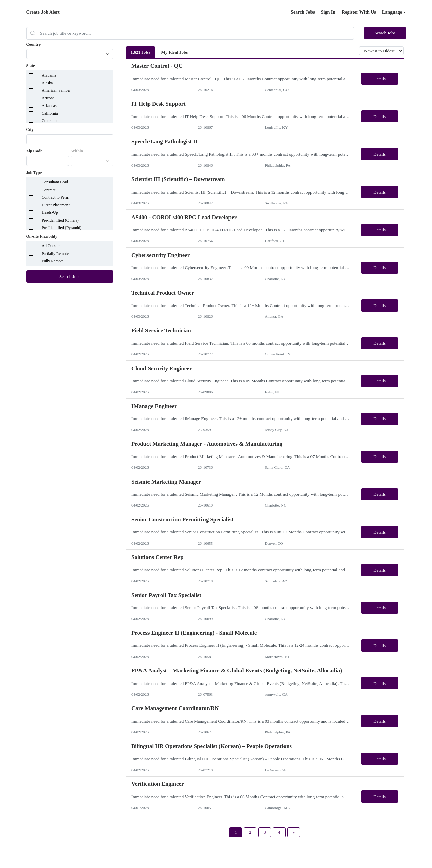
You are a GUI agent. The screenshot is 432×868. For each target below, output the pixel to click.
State (31, 66)
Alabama (49, 75)
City (30, 129)
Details (380, 79)
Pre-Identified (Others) (60, 220)
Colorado (49, 121)
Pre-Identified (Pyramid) (61, 228)
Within (77, 151)
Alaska (47, 83)
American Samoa (56, 90)
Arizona (48, 98)
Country (34, 44)
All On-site (51, 246)
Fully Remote (53, 261)
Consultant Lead (55, 182)
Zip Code (34, 151)
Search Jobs (303, 12)
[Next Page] (294, 832)
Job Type (34, 173)
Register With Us (359, 12)
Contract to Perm (55, 197)
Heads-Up (50, 212)
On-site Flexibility (42, 236)
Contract (48, 190)
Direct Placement (56, 205)
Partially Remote (55, 254)
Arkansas (49, 106)
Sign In (328, 12)
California (50, 113)
